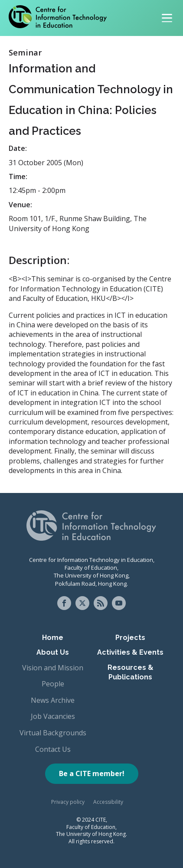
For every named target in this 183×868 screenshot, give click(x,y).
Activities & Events (130, 652)
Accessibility (108, 802)
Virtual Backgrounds (53, 733)
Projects (130, 638)
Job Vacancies (53, 716)
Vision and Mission (53, 668)
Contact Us (53, 749)
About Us (53, 652)
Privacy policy (68, 802)
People (53, 684)
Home (53, 638)
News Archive (53, 700)
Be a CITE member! (92, 773)
